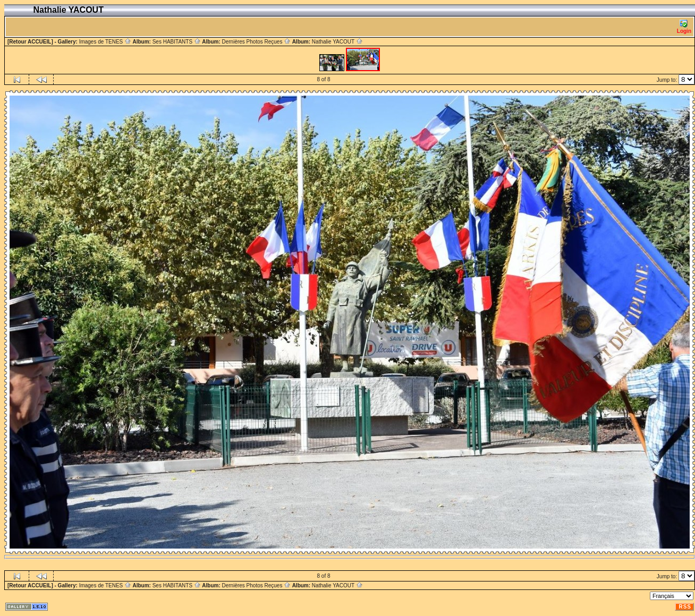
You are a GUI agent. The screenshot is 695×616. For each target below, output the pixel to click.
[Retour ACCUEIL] (30, 42)
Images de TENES (105, 42)
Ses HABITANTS (177, 42)
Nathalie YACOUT (337, 42)
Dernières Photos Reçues (256, 42)
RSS (685, 607)
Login (684, 27)
